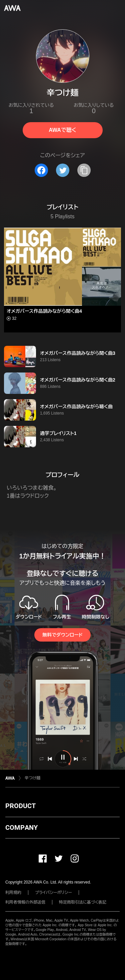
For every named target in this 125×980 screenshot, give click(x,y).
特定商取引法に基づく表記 (83, 902)
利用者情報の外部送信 (25, 902)
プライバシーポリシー (53, 893)
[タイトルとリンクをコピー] (84, 170)
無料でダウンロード (62, 635)
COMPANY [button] (21, 827)
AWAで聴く (62, 130)
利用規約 (13, 893)
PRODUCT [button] (20, 806)
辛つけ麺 (32, 778)
